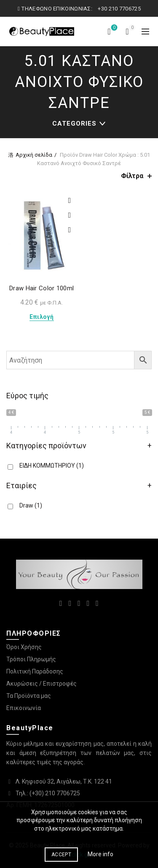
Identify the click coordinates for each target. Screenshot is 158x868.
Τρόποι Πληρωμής (31, 659)
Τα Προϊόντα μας (29, 696)
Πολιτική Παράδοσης (35, 671)
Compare (70, 215)
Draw (31, 505)
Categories (74, 124)
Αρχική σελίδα (34, 155)
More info (100, 854)
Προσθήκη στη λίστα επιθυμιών (70, 201)
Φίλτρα (132, 176)
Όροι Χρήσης (24, 647)
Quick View (70, 230)
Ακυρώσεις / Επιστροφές (42, 684)
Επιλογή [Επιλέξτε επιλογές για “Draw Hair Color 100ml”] (42, 317)
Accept (61, 855)
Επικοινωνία (24, 708)
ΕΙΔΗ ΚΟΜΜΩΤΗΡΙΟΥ (52, 466)
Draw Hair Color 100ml (42, 288)
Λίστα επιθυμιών (114, 28)
